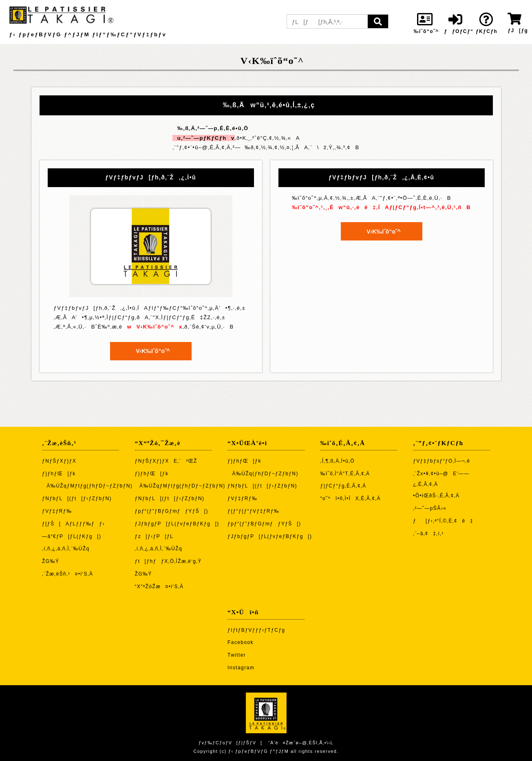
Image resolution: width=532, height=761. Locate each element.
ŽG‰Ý (51, 561)
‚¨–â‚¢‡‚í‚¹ (428, 534)
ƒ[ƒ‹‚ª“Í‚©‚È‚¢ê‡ (443, 521)
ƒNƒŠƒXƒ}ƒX (59, 461)
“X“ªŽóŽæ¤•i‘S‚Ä (159, 587)
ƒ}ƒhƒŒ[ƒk (59, 474)
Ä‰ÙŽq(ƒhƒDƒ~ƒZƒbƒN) (263, 474)
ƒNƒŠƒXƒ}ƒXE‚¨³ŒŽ (166, 461)
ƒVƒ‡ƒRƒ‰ (57, 511)
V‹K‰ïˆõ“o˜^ (151, 351)
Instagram (241, 668)
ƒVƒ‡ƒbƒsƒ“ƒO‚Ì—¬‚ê (441, 461)
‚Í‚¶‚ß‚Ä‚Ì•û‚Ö (338, 461)
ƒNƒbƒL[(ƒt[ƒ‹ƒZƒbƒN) (77, 499)
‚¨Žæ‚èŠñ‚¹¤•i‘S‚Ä (67, 574)
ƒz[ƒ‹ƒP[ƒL (154, 536)
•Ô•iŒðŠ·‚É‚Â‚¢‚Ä (436, 496)
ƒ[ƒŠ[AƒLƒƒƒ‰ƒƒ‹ (73, 524)
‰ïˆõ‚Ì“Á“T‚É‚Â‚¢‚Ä (345, 474)
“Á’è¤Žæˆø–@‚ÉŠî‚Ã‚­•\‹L (301, 743)
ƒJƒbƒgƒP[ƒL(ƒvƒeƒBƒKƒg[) (177, 524)
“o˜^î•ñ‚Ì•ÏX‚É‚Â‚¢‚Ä (351, 499)
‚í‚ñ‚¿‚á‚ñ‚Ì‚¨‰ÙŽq (66, 549)
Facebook (241, 642)
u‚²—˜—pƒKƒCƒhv (203, 138)
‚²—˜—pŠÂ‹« (430, 508)
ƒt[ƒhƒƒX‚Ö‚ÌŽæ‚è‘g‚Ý (168, 561)
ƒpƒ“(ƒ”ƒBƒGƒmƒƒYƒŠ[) (172, 511)
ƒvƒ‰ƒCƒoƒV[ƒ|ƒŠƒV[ (230, 743)
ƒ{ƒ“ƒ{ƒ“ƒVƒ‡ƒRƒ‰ (253, 511)
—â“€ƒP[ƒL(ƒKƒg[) (72, 536)
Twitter (237, 655)
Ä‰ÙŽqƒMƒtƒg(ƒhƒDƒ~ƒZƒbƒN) (87, 486)
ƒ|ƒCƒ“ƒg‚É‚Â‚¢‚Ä (343, 486)
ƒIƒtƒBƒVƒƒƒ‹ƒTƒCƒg (256, 630)
